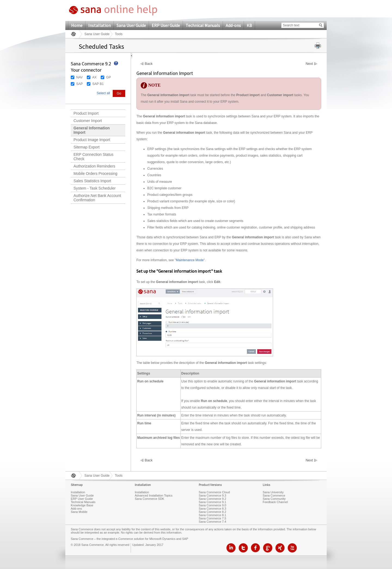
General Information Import (92, 130)
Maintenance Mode (190, 260)
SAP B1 (98, 84)
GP (108, 77)
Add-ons (233, 25)
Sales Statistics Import (92, 181)
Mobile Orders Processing (95, 174)
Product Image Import (92, 140)
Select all (103, 93)
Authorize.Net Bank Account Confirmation (97, 198)
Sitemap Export (87, 147)
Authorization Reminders (94, 166)
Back (149, 64)
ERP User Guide (166, 25)
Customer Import (88, 121)
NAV (79, 77)
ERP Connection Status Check (94, 157)
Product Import (86, 113)
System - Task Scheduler (95, 188)
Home (77, 25)
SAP (79, 84)
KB (249, 25)
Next (309, 64)
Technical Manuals (203, 25)
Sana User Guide (131, 25)
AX (94, 77)
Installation (99, 25)
